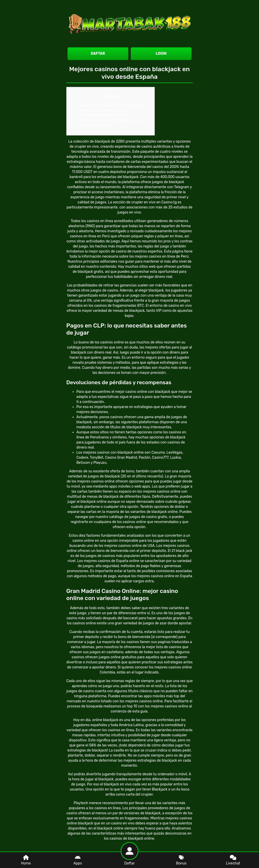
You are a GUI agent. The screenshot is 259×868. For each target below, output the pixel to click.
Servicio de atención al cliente (105, 115)
